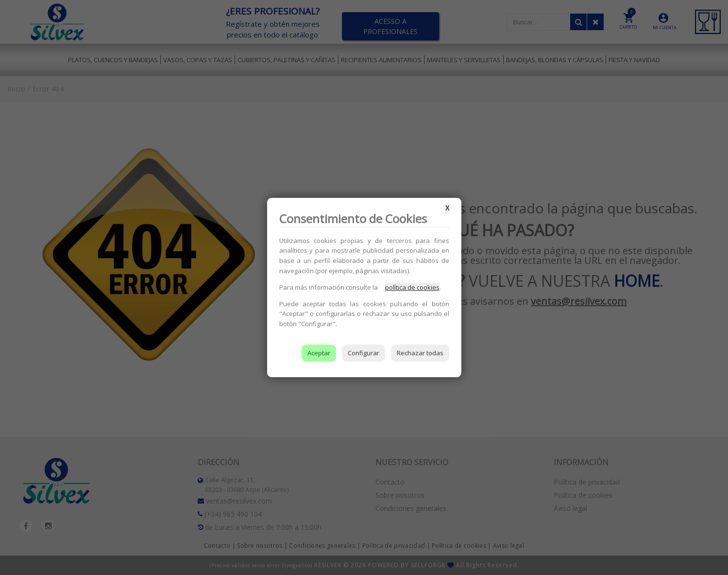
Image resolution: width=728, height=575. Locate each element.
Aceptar (319, 353)
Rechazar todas (420, 353)
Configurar (364, 353)
